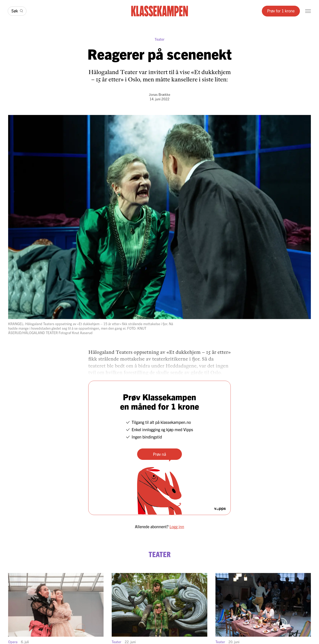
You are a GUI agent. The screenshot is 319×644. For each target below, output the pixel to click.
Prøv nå (159, 454)
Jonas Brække (160, 94)
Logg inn (177, 526)
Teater (159, 39)
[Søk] (17, 11)
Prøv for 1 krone (281, 11)
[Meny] (308, 11)
